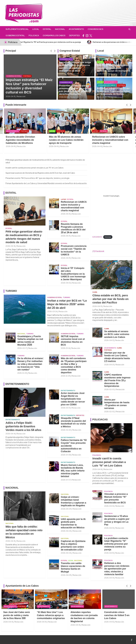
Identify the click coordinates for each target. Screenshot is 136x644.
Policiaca (34, 36)
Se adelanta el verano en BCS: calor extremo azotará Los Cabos (117, 334)
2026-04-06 (66, 531)
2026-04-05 (66, 575)
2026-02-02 (109, 412)
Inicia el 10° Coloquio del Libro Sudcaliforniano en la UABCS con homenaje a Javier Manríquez (73, 274)
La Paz (114, 131)
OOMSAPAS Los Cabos (54, 36)
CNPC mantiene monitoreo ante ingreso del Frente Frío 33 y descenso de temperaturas (117, 381)
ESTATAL (11, 193)
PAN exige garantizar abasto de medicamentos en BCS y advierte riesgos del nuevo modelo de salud (24, 237)
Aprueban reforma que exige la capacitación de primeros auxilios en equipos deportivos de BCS (75, 67)
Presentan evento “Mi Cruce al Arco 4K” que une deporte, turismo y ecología (37, 178)
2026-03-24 (52, 312)
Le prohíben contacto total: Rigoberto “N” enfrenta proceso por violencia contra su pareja (116, 544)
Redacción (21, 96)
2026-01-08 (66, 455)
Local (36, 29)
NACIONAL (12, 488)
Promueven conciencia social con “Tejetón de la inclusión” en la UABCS (74, 250)
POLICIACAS (100, 420)
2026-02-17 (22, 348)
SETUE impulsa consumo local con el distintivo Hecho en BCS (73, 341)
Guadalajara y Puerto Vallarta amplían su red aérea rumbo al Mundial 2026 (30, 341)
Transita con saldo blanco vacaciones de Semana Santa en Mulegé (73, 568)
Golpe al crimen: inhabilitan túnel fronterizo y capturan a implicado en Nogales (74, 501)
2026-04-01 (109, 365)
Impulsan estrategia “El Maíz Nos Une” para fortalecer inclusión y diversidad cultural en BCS (29, 86)
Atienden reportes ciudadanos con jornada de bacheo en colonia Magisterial (98, 617)
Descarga (108, 237)
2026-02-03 (109, 389)
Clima (95, 292)
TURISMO (11, 291)
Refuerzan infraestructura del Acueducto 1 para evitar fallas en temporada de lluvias (114, 91)
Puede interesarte (16, 105)
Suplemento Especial (17, 29)
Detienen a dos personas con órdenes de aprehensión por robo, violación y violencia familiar (117, 569)
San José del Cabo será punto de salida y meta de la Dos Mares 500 (31, 615)
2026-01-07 (66, 480)
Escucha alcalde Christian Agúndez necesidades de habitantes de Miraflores (39, 140)
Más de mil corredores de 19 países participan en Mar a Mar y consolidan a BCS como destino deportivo (74, 366)
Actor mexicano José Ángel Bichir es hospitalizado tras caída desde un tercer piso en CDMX (73, 399)
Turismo (67, 297)
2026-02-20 (66, 430)
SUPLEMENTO (97, 237)
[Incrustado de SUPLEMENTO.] (111, 196)
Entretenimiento (13, 420)
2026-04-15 (11, 96)
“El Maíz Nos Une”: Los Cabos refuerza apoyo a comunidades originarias (65, 615)
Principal (11, 51)
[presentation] (51, 51)
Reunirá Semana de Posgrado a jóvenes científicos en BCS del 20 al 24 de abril (73, 228)
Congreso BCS (95, 29)
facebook (83, 36)
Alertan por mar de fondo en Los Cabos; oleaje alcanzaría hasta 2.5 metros (117, 357)
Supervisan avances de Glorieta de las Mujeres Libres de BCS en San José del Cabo (40, 173)
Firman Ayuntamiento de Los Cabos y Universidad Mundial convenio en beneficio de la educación (46, 183)
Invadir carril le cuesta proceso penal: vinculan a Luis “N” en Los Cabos (34, 168)
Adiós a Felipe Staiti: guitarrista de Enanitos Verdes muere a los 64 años (23, 426)
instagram (87, 36)
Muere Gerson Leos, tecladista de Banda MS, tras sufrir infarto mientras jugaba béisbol (73, 471)
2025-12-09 (22, 373)
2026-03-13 (66, 408)
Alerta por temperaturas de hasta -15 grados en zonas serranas (117, 404)
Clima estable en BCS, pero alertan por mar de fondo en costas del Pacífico (110, 299)
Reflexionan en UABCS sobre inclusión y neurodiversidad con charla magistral (74, 206)
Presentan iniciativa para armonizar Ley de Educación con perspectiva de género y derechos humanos (75, 90)
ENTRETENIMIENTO (17, 384)
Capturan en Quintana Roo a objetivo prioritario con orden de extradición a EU (73, 545)
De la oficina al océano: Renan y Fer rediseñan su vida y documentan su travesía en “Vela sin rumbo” (30, 364)
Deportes (74, 36)
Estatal (47, 29)
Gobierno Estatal (15, 36)
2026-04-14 (66, 283)
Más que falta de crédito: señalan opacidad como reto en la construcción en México (24, 532)
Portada (27, 76)
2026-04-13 (109, 340)
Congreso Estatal (70, 51)
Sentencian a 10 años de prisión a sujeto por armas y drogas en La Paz (117, 520)
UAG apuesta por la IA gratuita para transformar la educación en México (73, 523)
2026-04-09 (66, 509)
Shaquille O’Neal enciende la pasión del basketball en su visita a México (73, 422)
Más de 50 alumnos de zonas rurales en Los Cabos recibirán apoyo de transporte (113, 68)
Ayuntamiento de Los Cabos (22, 586)
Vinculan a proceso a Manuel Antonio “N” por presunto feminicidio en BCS (116, 498)
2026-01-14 (65, 348)
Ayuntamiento (76, 29)
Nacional (60, 29)
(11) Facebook (98, 251)
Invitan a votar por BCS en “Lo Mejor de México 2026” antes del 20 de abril (67, 304)
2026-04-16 (64, 74)
